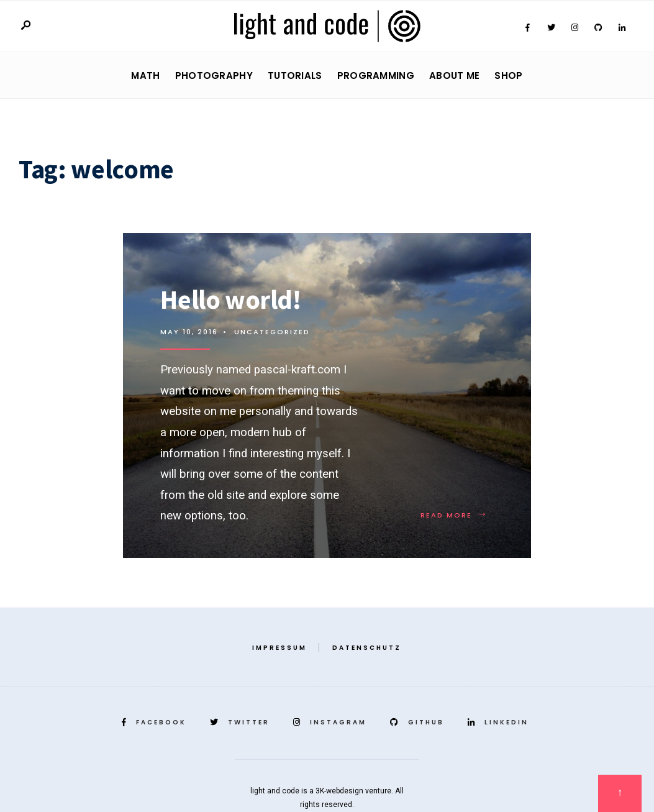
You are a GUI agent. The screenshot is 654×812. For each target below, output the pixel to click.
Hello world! (230, 299)
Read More (455, 515)
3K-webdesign (339, 791)
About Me (454, 75)
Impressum (279, 648)
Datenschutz (367, 648)
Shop (508, 75)
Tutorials (295, 75)
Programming (376, 75)
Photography (214, 75)
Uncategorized (272, 332)
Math (145, 75)
